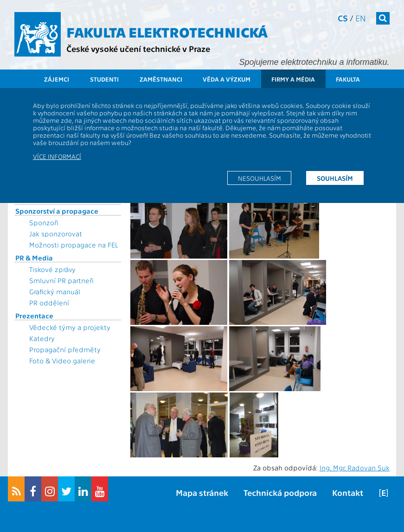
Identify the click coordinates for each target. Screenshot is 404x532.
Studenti (104, 79)
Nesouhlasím (260, 178)
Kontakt (348, 492)
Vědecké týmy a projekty (70, 327)
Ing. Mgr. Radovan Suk (355, 468)
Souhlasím (335, 178)
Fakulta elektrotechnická (167, 32)
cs (343, 18)
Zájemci (57, 79)
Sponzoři (44, 222)
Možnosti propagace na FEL (74, 245)
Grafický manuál (55, 291)
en (361, 18)
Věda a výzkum (227, 79)
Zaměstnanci (161, 79)
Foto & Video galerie (62, 361)
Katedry (42, 338)
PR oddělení (49, 303)
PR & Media (34, 258)
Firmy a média (293, 79)
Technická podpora (280, 492)
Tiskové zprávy (52, 269)
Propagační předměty (65, 349)
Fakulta (348, 79)
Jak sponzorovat (56, 234)
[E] (384, 492)
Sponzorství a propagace (57, 211)
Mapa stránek (202, 492)
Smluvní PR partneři (61, 280)
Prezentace (34, 316)
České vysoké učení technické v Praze (138, 48)
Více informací (57, 156)
